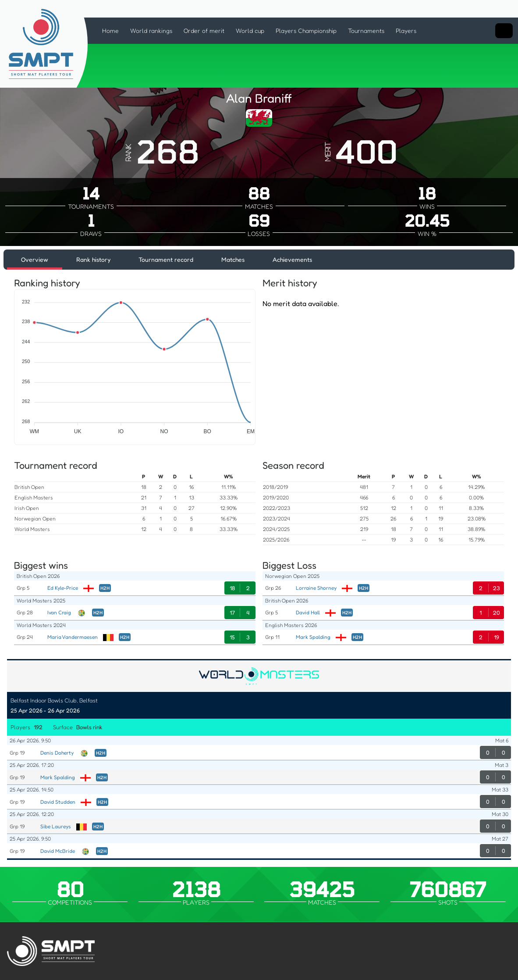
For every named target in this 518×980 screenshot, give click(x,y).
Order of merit (204, 30)
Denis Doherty (57, 753)
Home (110, 30)
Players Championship (306, 30)
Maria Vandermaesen (73, 637)
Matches (233, 259)
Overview (35, 259)
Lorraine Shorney (316, 588)
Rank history (93, 259)
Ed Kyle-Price (63, 588)
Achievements (292, 259)
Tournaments (366, 30)
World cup (250, 30)
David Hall (308, 612)
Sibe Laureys (56, 826)
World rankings (151, 30)
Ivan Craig (59, 612)
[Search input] (504, 31)
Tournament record (166, 259)
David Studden (58, 802)
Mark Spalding (313, 637)
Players (406, 30)
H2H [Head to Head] (105, 588)
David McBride (58, 851)
